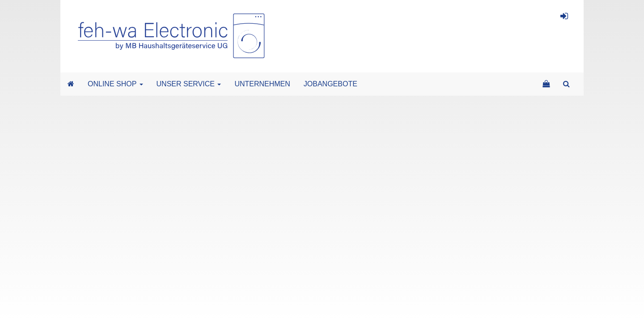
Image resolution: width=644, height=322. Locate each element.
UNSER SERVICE (189, 84)
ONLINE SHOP (115, 84)
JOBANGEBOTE (330, 84)
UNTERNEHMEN (262, 84)
